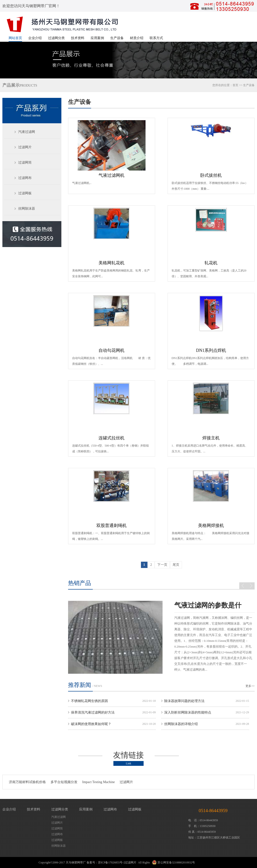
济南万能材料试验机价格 (27, 782)
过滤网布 (25, 178)
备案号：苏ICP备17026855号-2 (106, 862)
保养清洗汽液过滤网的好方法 (93, 712)
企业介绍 (35, 38)
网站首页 (15, 38)
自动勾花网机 (111, 350)
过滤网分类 (56, 38)
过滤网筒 (25, 162)
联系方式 (156, 38)
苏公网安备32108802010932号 (176, 862)
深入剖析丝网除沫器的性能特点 (188, 712)
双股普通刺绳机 (111, 526)
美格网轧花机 (111, 263)
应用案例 (97, 38)
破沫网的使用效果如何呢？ (91, 724)
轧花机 (211, 263)
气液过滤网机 (111, 175)
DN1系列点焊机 (211, 350)
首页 (235, 85)
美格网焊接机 (211, 526)
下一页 (162, 565)
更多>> (250, 686)
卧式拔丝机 (211, 175)
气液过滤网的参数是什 (208, 605)
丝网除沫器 (27, 209)
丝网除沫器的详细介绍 (181, 724)
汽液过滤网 (27, 132)
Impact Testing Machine (99, 782)
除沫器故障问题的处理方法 (184, 701)
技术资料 (78, 38)
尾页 (176, 565)
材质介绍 (137, 38)
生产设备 (117, 38)
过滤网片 (25, 147)
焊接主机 (211, 438)
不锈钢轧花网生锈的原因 (89, 701)
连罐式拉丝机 (111, 438)
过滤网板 (25, 193)
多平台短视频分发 (64, 782)
